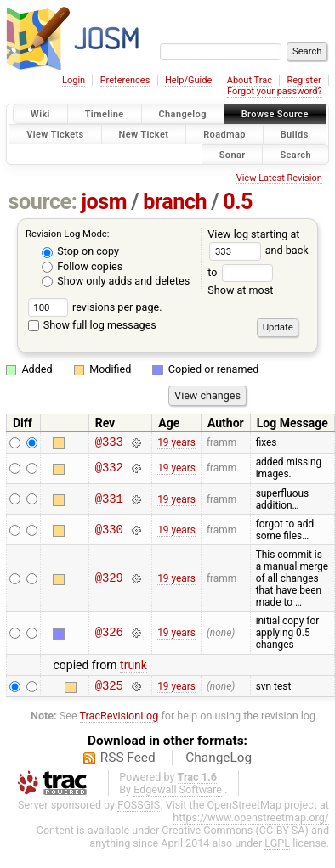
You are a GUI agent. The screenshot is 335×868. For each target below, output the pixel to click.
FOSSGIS (139, 810)
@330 (109, 532)
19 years (176, 443)
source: (43, 202)
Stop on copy (80, 251)
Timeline (105, 114)
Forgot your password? (275, 91)
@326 (109, 635)
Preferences (125, 80)
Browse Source (275, 114)
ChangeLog (219, 763)
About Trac (250, 80)
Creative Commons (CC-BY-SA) (235, 835)
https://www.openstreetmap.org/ (251, 823)
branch (175, 202)
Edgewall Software (178, 795)
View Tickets (55, 134)
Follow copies (82, 266)
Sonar (233, 154)
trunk (133, 668)
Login (74, 80)
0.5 (238, 202)
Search (295, 154)
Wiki (40, 114)
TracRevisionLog (119, 721)
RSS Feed (128, 763)
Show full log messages (92, 325)
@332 (109, 471)
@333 (109, 444)
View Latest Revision (279, 178)
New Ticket (144, 134)
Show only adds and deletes (116, 281)
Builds (295, 134)
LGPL (277, 848)
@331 (109, 502)
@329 (109, 581)
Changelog (183, 114)
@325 (109, 690)
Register (304, 80)
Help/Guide (188, 80)
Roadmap (224, 134)
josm (104, 202)
